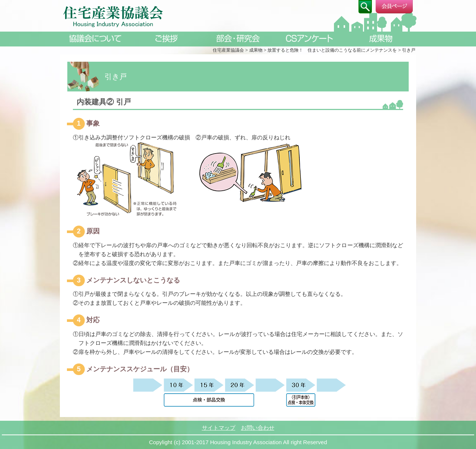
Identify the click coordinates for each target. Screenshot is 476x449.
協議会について (95, 38)
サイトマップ (219, 428)
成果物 (381, 38)
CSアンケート (309, 38)
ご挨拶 (167, 38)
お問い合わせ (258, 428)
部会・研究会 (238, 38)
